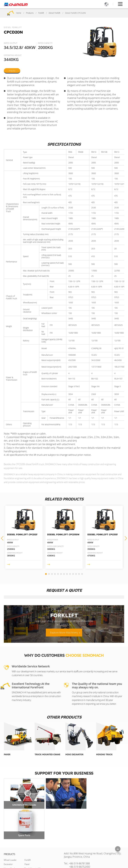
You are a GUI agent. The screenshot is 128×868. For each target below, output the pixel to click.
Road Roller (9, 841)
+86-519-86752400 (80, 835)
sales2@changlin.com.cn (86, 840)
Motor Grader (10, 837)
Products (30, 13)
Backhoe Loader (11, 850)
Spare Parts (105, 804)
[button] (126, 538)
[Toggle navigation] (120, 4)
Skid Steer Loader (12, 854)
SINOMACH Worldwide (23, 804)
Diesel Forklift (54, 13)
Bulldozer (8, 845)
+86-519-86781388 (79, 832)
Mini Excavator (74, 754)
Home (19, 13)
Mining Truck (104, 754)
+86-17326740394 (87, 844)
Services (64, 804)
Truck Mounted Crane (47, 754)
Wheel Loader (10, 828)
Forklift (41, 13)
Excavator (8, 833)
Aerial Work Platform (34, 850)
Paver (7, 754)
